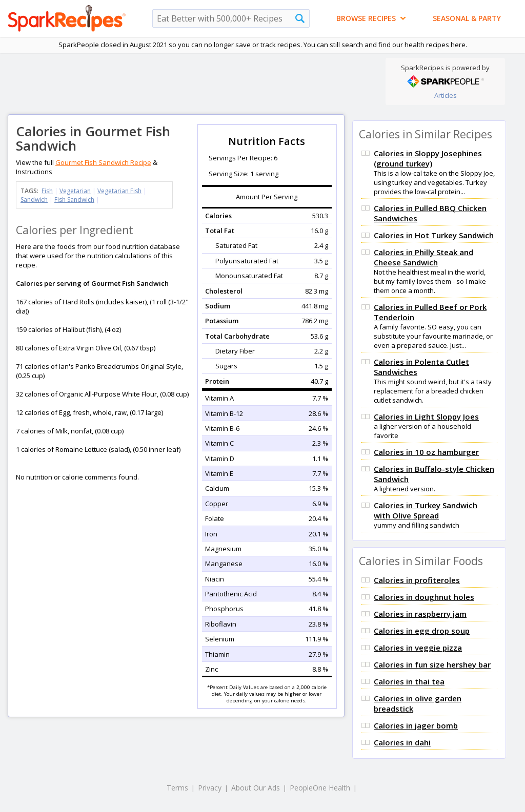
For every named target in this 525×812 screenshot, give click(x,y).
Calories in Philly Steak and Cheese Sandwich (423, 257)
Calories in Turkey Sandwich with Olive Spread (426, 510)
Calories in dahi (402, 742)
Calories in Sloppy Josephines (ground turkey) (428, 158)
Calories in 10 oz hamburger (426, 452)
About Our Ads (256, 788)
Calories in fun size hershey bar (432, 664)
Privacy (210, 788)
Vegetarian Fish (119, 191)
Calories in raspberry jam (420, 614)
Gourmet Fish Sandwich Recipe (103, 162)
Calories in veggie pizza (418, 648)
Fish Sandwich (74, 200)
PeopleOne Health (320, 788)
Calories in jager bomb (416, 725)
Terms (177, 788)
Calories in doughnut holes (424, 597)
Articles (446, 95)
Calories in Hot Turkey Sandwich (434, 235)
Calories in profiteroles (417, 580)
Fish (47, 191)
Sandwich (34, 200)
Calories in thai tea (409, 681)
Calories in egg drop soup (422, 631)
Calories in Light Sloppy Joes (426, 417)
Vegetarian (75, 191)
